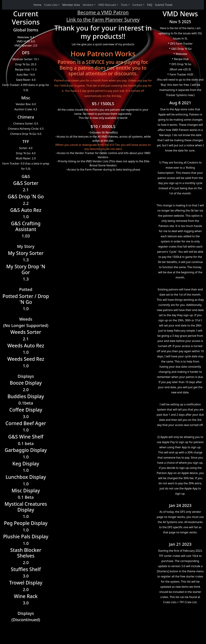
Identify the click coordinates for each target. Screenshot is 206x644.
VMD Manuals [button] (107, 5)
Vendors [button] (88, 5)
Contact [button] (137, 5)
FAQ (150, 5)
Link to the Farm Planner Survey (103, 20)
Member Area (71, 5)
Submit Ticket (164, 5)
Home (37, 5)
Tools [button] (124, 5)
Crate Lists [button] (51, 5)
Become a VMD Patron (103, 12)
